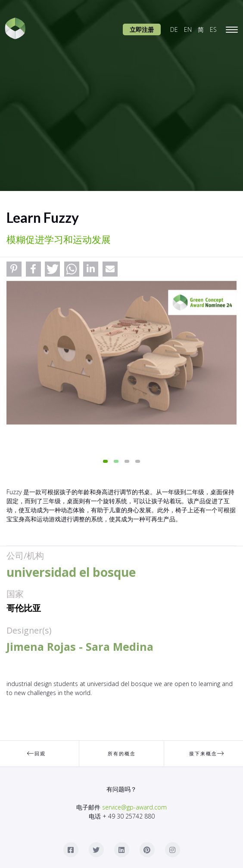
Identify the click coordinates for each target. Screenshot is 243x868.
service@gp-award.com (134, 807)
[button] (14, 269)
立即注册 (142, 29)
